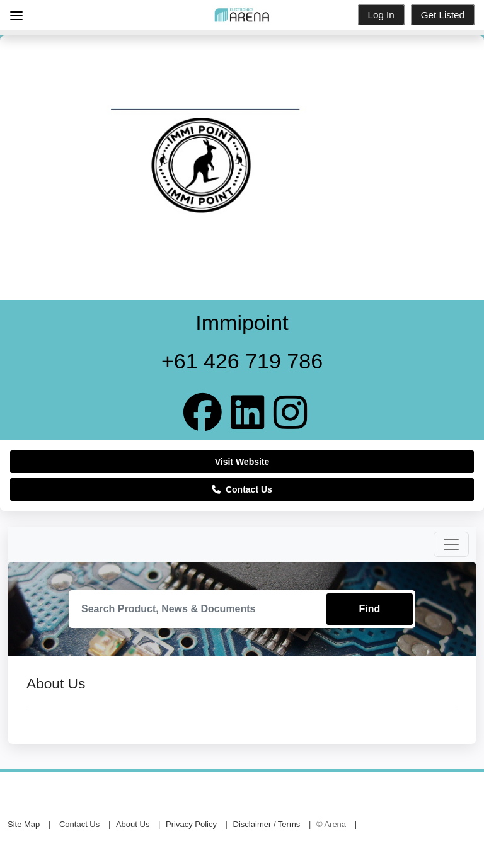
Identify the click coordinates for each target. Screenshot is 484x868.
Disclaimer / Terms (267, 824)
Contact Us (242, 489)
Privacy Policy (191, 824)
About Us (133, 824)
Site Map (24, 824)
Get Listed (443, 15)
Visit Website (242, 462)
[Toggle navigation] (451, 544)
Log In (381, 15)
